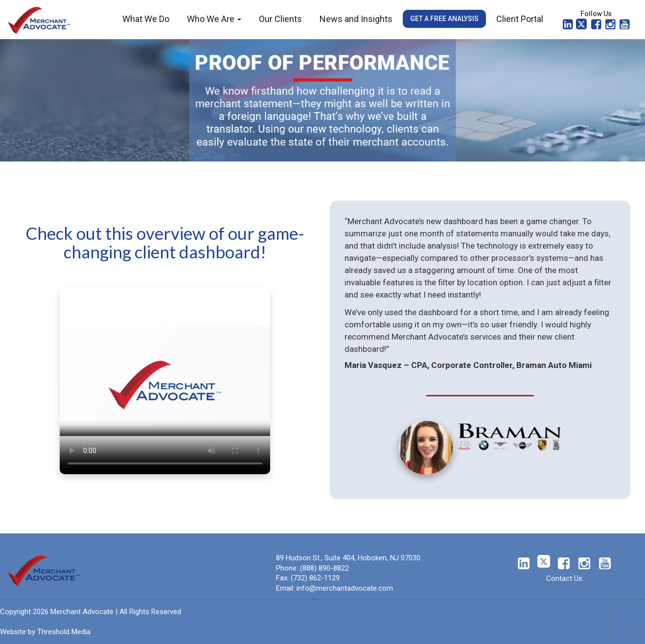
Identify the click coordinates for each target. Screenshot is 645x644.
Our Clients (280, 19)
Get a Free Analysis (444, 19)
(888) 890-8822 (324, 568)
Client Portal (520, 19)
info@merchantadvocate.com (345, 588)
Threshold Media (64, 632)
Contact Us (564, 578)
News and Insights (356, 19)
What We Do (146, 19)
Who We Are (214, 19)
